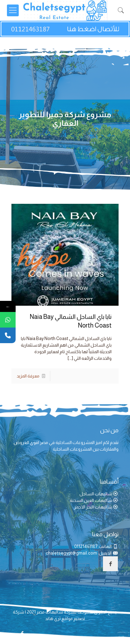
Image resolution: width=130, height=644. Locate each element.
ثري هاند (53, 619)
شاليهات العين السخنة (91, 500)
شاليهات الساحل (96, 494)
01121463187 (86, 546)
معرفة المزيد (28, 376)
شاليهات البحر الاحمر (93, 507)
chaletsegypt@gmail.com (71, 553)
